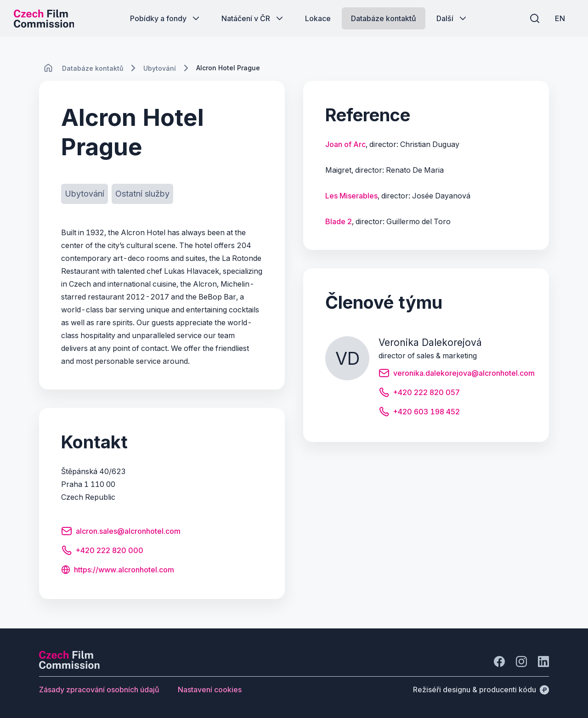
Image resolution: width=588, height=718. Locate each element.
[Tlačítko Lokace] (318, 18)
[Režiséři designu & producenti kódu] (481, 690)
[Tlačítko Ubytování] (85, 194)
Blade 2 (339, 221)
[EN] (560, 18)
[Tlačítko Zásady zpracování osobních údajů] (99, 690)
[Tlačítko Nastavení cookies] (210, 690)
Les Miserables (351, 196)
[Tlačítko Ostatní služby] (142, 194)
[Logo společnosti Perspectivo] (69, 666)
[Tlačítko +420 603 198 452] (419, 413)
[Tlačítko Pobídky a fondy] (166, 18)
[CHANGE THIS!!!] (48, 68)
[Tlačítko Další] (452, 18)
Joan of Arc (345, 144)
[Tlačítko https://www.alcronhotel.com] (118, 571)
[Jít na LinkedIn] (543, 661)
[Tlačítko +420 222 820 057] (419, 394)
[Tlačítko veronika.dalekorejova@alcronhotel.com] (457, 374)
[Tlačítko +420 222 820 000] (102, 552)
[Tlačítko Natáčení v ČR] (253, 18)
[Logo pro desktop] (44, 18)
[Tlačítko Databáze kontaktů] (384, 18)
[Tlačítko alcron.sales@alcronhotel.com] (121, 532)
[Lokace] (93, 68)
